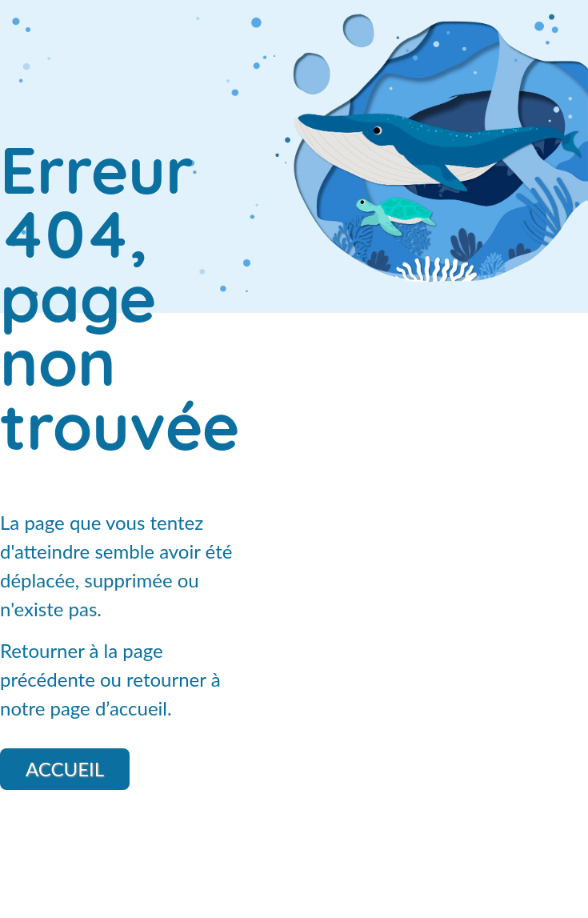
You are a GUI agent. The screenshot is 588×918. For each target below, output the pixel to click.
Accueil (65, 769)
